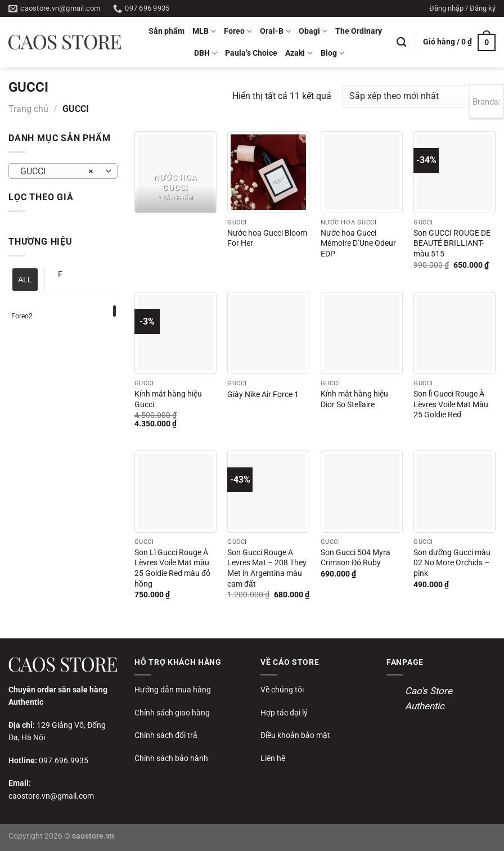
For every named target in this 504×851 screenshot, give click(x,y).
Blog (332, 53)
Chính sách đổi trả (166, 735)
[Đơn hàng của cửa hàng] (419, 96)
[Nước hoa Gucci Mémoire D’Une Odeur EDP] (362, 172)
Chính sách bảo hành (171, 758)
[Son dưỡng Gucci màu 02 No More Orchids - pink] (454, 492)
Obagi (313, 31)
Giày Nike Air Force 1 (263, 395)
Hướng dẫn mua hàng (173, 690)
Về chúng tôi (282, 690)
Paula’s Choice (251, 53)
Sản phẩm (166, 31)
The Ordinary (359, 31)
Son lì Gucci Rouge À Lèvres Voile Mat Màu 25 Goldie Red (451, 404)
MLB (204, 31)
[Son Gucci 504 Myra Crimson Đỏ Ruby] (362, 492)
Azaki (299, 53)
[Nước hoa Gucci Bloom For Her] (268, 172)
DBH (206, 53)
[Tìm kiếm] (401, 42)
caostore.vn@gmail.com (51, 796)
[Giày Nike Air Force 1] (268, 333)
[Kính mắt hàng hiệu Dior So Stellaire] (362, 333)
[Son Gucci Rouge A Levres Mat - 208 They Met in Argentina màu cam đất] (268, 492)
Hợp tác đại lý (284, 713)
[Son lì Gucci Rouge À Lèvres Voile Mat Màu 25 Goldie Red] (454, 333)
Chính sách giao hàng (172, 713)
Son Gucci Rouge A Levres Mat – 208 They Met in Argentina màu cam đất (267, 568)
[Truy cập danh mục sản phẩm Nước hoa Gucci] (175, 172)
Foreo (238, 31)
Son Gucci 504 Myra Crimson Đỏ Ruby (355, 558)
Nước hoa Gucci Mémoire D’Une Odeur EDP (358, 244)
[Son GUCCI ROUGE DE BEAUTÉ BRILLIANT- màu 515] (454, 172)
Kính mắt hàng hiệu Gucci (168, 399)
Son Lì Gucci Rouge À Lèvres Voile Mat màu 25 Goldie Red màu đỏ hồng (172, 568)
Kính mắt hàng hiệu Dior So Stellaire (354, 399)
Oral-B (275, 31)
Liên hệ (273, 758)
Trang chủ (28, 109)
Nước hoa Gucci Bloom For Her (267, 238)
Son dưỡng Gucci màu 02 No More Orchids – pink (452, 563)
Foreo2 (22, 316)
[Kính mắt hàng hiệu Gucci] (175, 333)
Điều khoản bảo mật (295, 735)
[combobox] (63, 171)
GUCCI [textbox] (57, 172)
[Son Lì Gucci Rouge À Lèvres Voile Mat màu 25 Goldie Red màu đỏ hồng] (175, 492)
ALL (25, 280)
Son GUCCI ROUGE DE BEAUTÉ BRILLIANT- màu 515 (452, 244)
